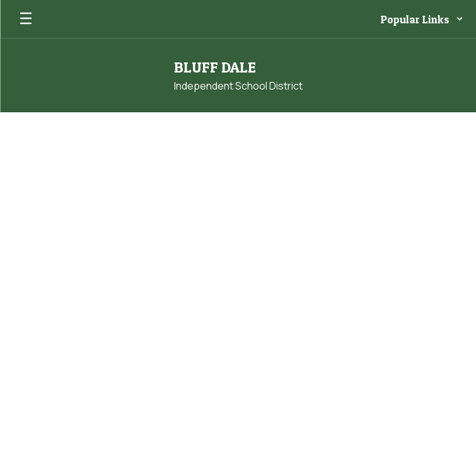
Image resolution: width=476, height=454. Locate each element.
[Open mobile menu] (26, 19)
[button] (422, 19)
